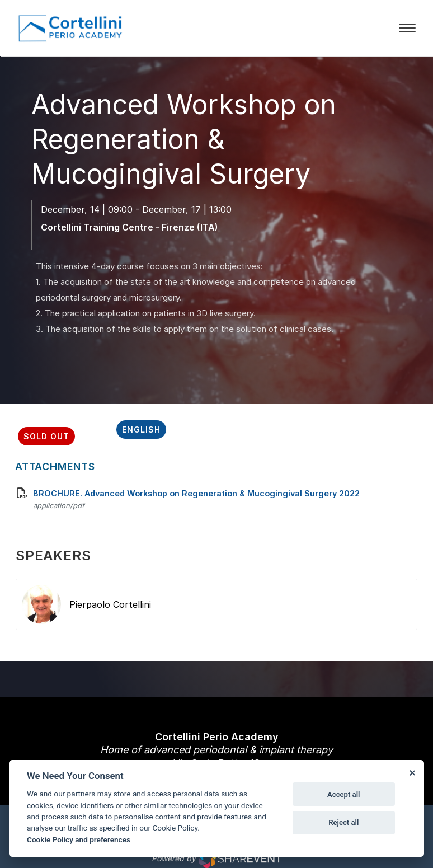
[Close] (412, 772)
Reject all (343, 822)
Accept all (343, 794)
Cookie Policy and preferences (79, 839)
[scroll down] (216, 317)
